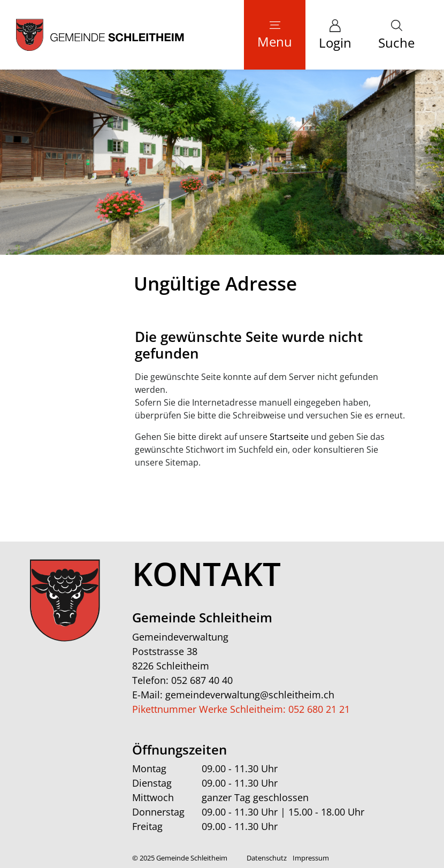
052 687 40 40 (202, 680)
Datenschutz (267, 858)
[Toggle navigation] (275, 35)
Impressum (311, 858)
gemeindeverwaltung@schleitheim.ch (250, 695)
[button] (396, 35)
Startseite (289, 437)
